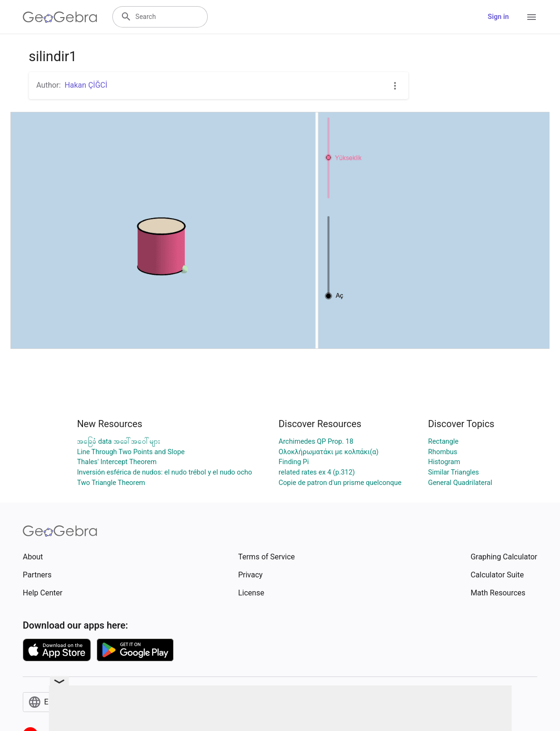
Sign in (498, 17)
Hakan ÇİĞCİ (86, 85)
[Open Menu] (532, 17)
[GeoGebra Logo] (60, 17)
